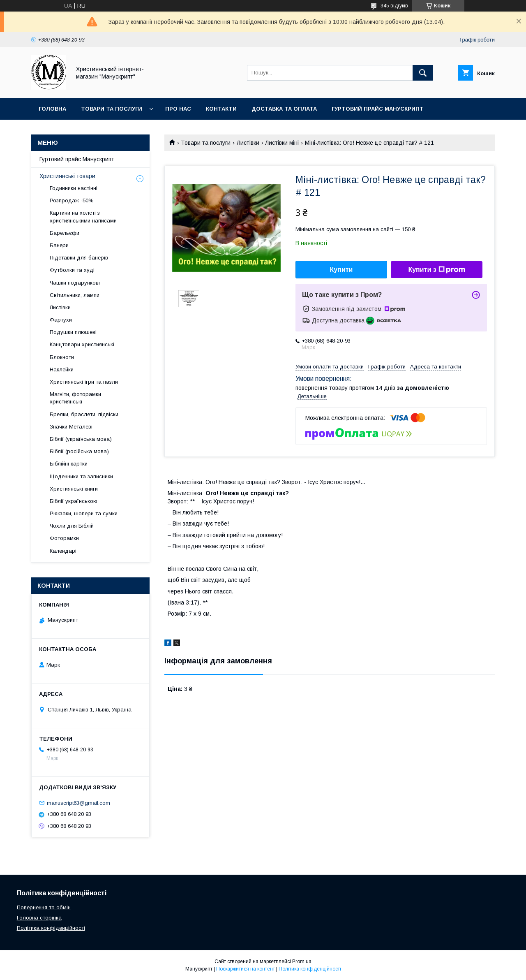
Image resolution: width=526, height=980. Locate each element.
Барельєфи (65, 233)
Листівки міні (282, 143)
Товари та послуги (112, 109)
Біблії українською (74, 501)
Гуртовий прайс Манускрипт (378, 109)
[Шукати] (423, 73)
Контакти (221, 109)
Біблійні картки (69, 464)
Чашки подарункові (75, 283)
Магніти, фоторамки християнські (75, 398)
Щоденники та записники (81, 476)
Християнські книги (74, 489)
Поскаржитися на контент (246, 969)
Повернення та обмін (44, 907)
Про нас (178, 109)
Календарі (63, 551)
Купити (341, 270)
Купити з (436, 270)
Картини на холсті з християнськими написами (83, 217)
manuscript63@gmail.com (78, 803)
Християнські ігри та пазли (84, 382)
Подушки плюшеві (73, 332)
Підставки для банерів (79, 258)
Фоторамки (64, 538)
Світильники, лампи (75, 295)
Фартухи (61, 320)
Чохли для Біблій (72, 526)
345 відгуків (394, 6)
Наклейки (62, 370)
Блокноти (62, 357)
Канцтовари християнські (82, 344)
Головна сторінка (39, 918)
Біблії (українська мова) (81, 439)
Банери (59, 245)
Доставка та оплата (284, 109)
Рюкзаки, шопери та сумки (84, 513)
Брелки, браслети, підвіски (84, 414)
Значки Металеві (71, 427)
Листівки (248, 143)
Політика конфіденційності (51, 928)
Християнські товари (67, 176)
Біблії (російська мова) (79, 451)
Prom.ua (302, 961)
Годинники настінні (74, 188)
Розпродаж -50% (72, 200)
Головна (52, 109)
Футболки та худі (72, 270)
